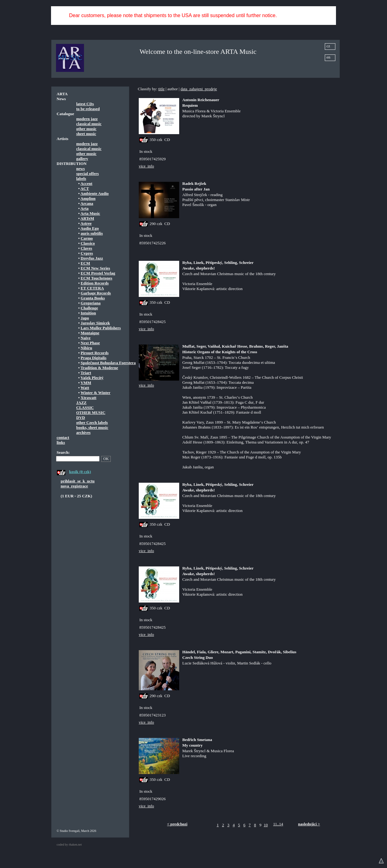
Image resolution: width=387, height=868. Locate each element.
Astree (86, 223)
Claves (86, 248)
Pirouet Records (95, 353)
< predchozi (177, 824)
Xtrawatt (89, 398)
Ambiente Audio (95, 193)
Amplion (88, 198)
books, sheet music (92, 427)
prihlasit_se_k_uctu (78, 481)
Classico (88, 243)
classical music (89, 124)
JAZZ (81, 403)
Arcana (87, 203)
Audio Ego (90, 228)
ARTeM (87, 218)
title (161, 89)
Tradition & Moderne (99, 368)
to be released (88, 109)
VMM (86, 383)
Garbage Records (96, 293)
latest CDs (85, 104)
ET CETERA (92, 288)
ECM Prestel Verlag (98, 273)
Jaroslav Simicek (95, 323)
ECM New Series (95, 268)
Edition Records (95, 283)
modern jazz (87, 119)
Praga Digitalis (93, 358)
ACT (85, 188)
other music (86, 129)
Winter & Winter (96, 393)
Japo (85, 318)
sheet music (86, 134)
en (329, 57)
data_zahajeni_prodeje (199, 89)
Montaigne (90, 333)
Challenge (89, 308)
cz (329, 46)
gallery (82, 159)
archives (83, 432)
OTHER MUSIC (91, 413)
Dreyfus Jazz (92, 258)
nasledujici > (309, 824)
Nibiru (86, 348)
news (80, 169)
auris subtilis (92, 233)
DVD (81, 418)
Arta (85, 208)
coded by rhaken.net (69, 845)
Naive (86, 338)
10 (266, 825)
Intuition (88, 313)
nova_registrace (74, 486)
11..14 (278, 824)
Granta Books (93, 298)
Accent (86, 183)
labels (81, 178)
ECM (85, 263)
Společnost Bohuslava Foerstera (108, 363)
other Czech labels (92, 422)
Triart (86, 373)
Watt (85, 388)
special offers (88, 174)
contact (63, 437)
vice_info (146, 166)
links (61, 442)
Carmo (87, 238)
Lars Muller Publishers (101, 328)
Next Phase (90, 343)
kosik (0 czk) (80, 472)
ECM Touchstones (96, 278)
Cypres (87, 253)
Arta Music (90, 213)
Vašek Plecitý (92, 378)
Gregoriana (91, 303)
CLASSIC (85, 408)
